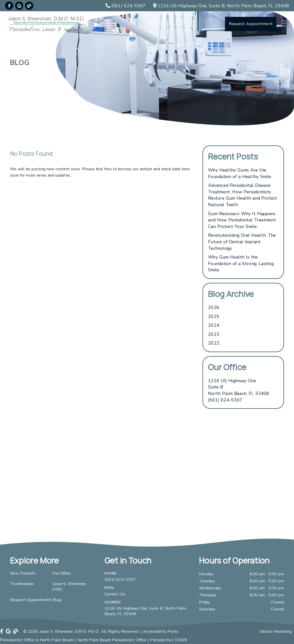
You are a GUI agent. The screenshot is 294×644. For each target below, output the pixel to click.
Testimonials (22, 584)
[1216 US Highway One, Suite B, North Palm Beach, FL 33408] (221, 6)
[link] (9, 6)
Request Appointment (31, 600)
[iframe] (147, 488)
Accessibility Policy (161, 631)
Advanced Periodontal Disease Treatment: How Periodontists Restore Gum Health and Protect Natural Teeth (243, 195)
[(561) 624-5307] (126, 6)
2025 (214, 316)
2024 (214, 325)
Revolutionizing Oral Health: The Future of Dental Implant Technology (242, 242)
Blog (57, 600)
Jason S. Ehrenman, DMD (70, 587)
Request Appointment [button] (251, 24)
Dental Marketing (276, 631)
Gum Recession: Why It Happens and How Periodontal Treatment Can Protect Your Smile (242, 220)
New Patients (23, 573)
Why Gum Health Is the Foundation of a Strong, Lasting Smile (241, 263)
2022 (214, 343)
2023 (214, 334)
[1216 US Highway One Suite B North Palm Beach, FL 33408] (239, 387)
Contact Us (115, 594)
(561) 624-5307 (225, 400)
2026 (214, 307)
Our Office (62, 573)
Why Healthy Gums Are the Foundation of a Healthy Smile (240, 173)
